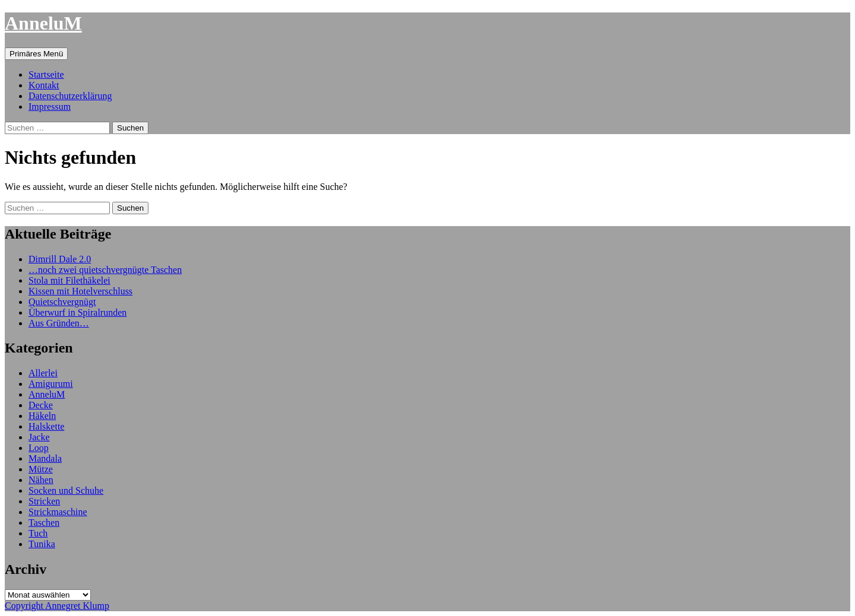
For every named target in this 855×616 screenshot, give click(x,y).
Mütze (41, 469)
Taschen (44, 523)
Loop (39, 448)
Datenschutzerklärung (70, 96)
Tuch (38, 533)
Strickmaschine (58, 512)
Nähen (41, 480)
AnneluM (43, 23)
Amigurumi (51, 384)
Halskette (46, 426)
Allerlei (43, 373)
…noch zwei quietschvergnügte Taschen (105, 270)
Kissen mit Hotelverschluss (80, 291)
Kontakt (44, 85)
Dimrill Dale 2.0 (60, 259)
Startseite (46, 74)
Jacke (39, 437)
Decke (41, 405)
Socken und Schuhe (66, 490)
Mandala (45, 458)
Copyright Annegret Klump (57, 606)
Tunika (42, 544)
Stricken (44, 501)
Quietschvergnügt (62, 302)
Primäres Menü (36, 54)
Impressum (50, 107)
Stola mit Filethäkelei (69, 280)
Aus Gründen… (59, 323)
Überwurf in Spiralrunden (77, 312)
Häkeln (42, 416)
